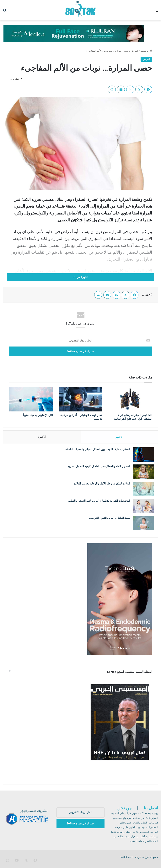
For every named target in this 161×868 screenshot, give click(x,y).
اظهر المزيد (81, 277)
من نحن (124, 812)
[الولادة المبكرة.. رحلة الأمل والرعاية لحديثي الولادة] (142, 491)
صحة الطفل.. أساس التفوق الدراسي (108, 520)
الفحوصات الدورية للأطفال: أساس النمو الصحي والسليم (97, 503)
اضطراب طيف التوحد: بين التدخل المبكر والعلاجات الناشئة (96, 451)
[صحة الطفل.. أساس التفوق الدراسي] (142, 525)
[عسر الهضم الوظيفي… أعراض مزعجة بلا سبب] (81, 399)
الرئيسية (146, 51)
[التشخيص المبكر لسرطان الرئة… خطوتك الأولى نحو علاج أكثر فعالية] (130, 399)
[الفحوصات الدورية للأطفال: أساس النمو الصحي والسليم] (142, 508)
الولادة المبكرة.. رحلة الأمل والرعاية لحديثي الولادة (100, 485)
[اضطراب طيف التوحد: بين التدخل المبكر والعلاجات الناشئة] (142, 456)
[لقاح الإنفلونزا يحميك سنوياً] (31, 399)
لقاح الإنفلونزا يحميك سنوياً (38, 415)
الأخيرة (42, 437)
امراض (134, 51)
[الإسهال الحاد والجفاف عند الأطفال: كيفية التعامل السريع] (142, 474)
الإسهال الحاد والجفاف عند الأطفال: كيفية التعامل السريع (97, 468)
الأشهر (119, 437)
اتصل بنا (151, 812)
